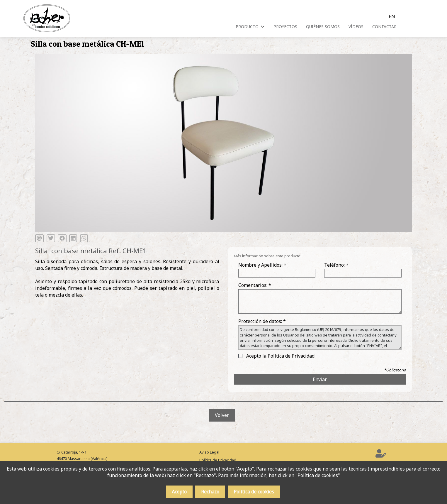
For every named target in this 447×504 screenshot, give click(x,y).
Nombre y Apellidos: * (262, 265)
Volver (222, 415)
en (392, 16)
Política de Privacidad (218, 460)
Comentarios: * (255, 285)
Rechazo (210, 492)
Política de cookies (254, 492)
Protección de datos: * (262, 321)
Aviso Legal (209, 452)
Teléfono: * (336, 265)
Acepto (179, 492)
